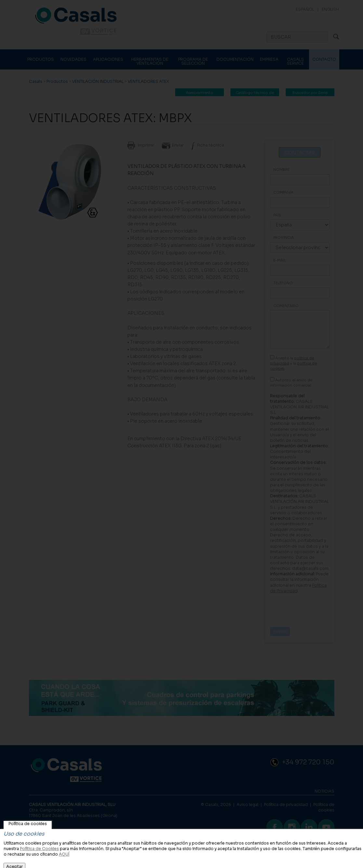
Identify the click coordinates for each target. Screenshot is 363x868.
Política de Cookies (39, 849)
